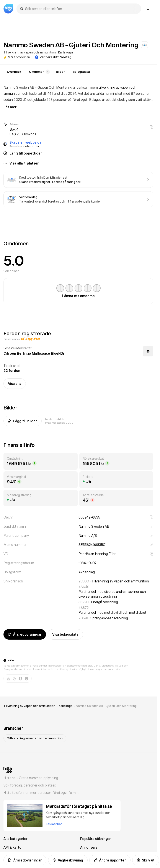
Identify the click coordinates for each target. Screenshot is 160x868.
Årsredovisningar (25, 860)
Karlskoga (65, 52)
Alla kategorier (16, 839)
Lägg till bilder (23, 421)
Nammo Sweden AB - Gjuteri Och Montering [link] (106, 706)
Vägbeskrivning (68, 860)
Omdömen (39, 72)
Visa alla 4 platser (24, 163)
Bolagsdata (81, 72)
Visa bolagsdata (65, 634)
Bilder (60, 72)
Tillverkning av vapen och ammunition (30, 52)
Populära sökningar (96, 839)
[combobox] (81, 9)
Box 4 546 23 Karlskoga (23, 132)
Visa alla (15, 384)
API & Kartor (13, 847)
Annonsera (89, 847)
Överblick (14, 72)
